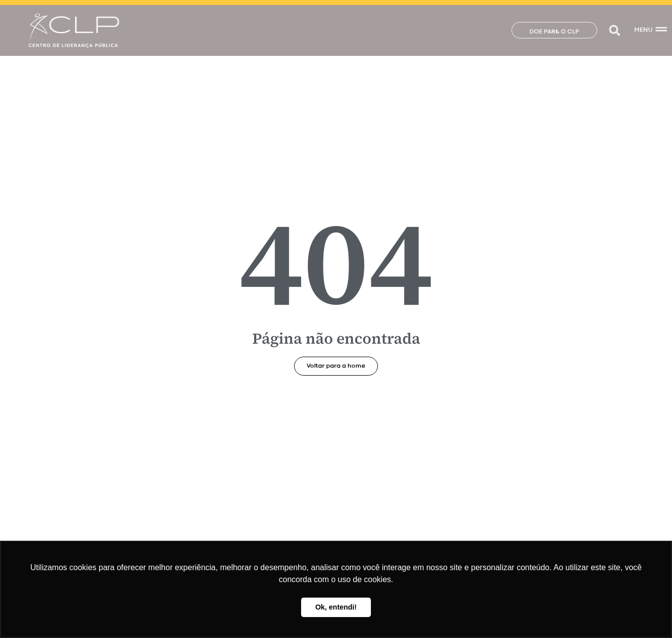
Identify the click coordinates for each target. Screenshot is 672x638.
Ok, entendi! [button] (336, 607)
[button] (614, 30)
